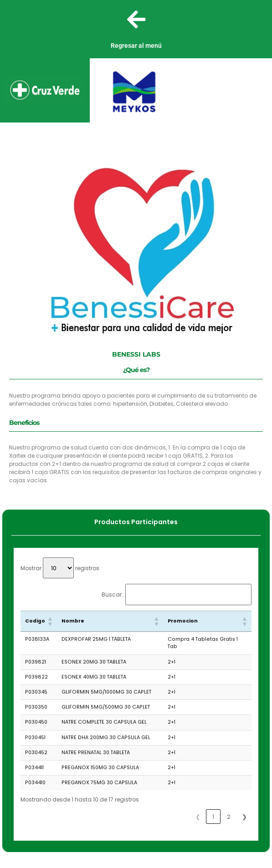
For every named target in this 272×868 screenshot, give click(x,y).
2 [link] (229, 817)
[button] (50, 621)
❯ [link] (244, 817)
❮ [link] (198, 817)
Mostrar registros (60, 568)
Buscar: (112, 595)
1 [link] (213, 817)
